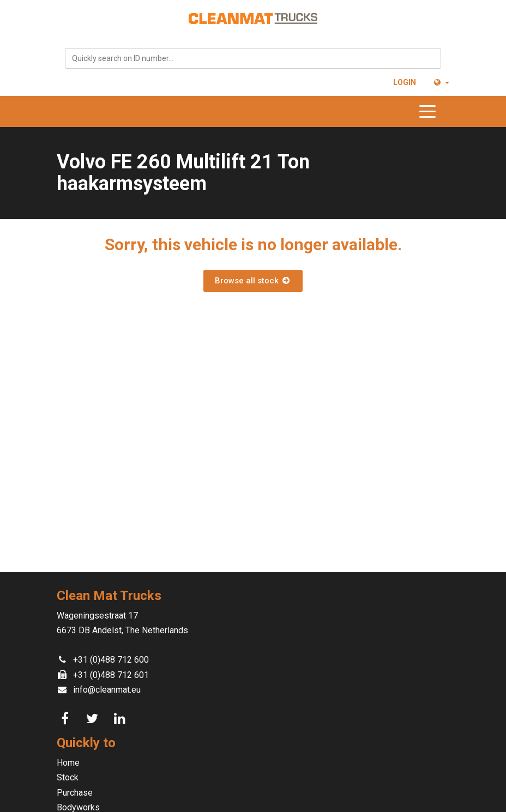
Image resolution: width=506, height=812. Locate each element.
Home (68, 763)
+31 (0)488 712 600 (111, 660)
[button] (441, 82)
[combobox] (253, 58)
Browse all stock (253, 281)
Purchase (75, 793)
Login (405, 82)
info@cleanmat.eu (107, 690)
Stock (68, 777)
